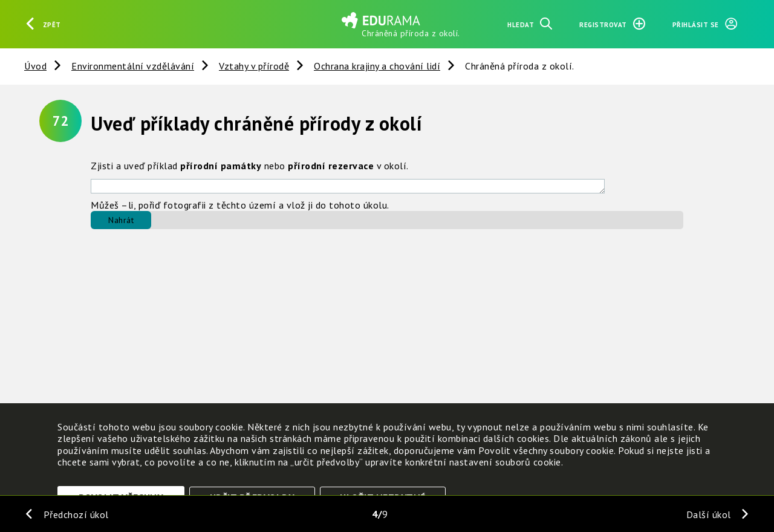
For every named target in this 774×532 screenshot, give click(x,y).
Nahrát (121, 220)
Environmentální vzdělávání (133, 66)
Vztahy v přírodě (254, 66)
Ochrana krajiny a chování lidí (377, 66)
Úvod (35, 66)
